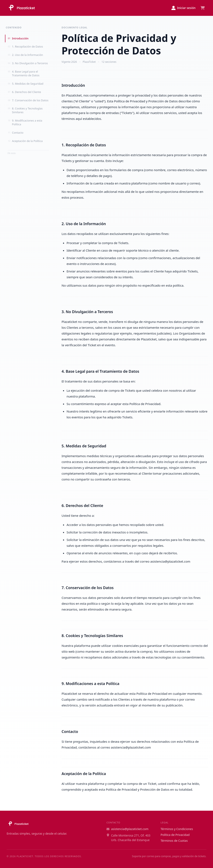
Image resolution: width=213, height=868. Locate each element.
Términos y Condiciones (177, 829)
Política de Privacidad (175, 835)
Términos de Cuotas (174, 841)
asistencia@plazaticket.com (128, 829)
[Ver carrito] (203, 8)
